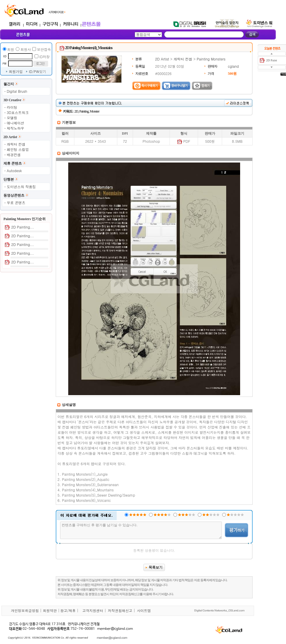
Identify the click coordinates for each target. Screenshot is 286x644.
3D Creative (12, 100)
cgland (233, 66)
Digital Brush (17, 91)
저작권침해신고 (120, 610)
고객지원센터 (93, 610)
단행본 (9, 179)
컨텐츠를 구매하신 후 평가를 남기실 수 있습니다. (141, 530)
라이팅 (12, 107)
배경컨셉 (14, 155)
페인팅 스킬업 (18, 149)
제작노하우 (15, 128)
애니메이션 (15, 123)
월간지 (9, 84)
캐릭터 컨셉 (16, 144)
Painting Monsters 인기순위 (25, 219)
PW (36, 71)
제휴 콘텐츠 (13, 163)
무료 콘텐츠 (16, 203)
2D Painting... (23, 227)
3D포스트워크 (18, 112)
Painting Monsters (211, 59)
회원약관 (50, 610)
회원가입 (16, 71)
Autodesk (14, 171)
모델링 (12, 118)
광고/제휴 (68, 610)
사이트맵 (144, 610)
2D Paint (271, 60)
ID (30, 71)
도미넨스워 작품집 (21, 187)
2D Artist (10, 137)
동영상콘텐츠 (14, 195)
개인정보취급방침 (25, 610)
